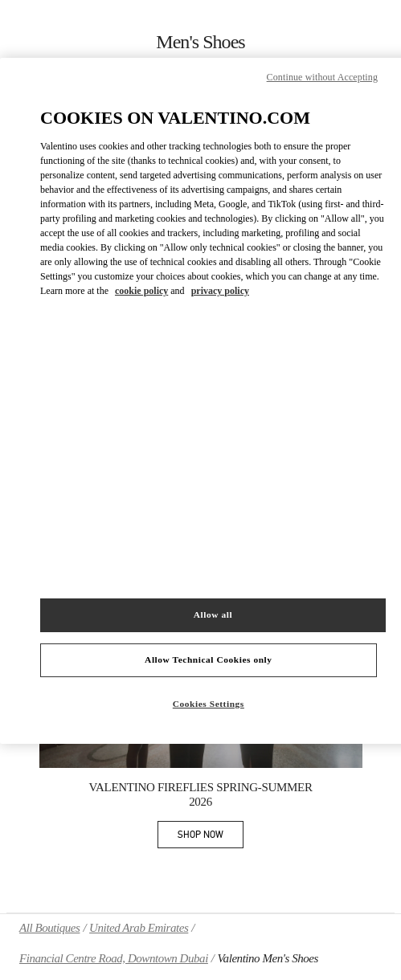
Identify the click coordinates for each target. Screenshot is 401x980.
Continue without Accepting (322, 77)
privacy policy (220, 291)
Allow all (213, 615)
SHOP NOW (211, 837)
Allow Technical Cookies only (208, 659)
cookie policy (141, 291)
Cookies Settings (209, 704)
